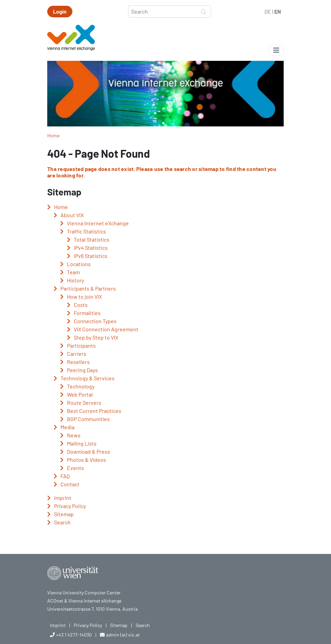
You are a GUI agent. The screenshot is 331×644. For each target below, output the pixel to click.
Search (143, 625)
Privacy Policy (88, 625)
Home (53, 135)
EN (278, 11)
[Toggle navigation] (276, 50)
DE (268, 11)
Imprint (58, 625)
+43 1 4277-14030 (74, 635)
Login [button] (60, 11)
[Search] (162, 12)
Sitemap (119, 625)
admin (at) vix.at (123, 635)
